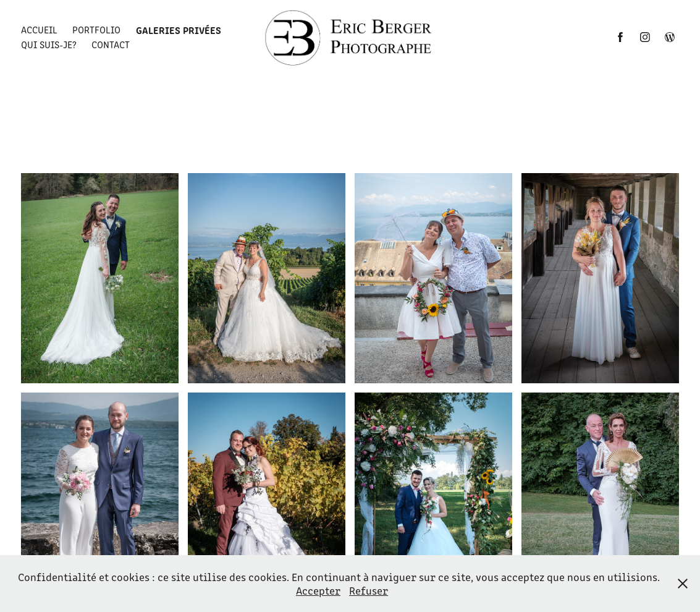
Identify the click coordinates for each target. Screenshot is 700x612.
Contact (111, 44)
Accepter (318, 590)
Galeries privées (179, 30)
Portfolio (96, 29)
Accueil (39, 29)
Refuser (369, 590)
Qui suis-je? (49, 44)
